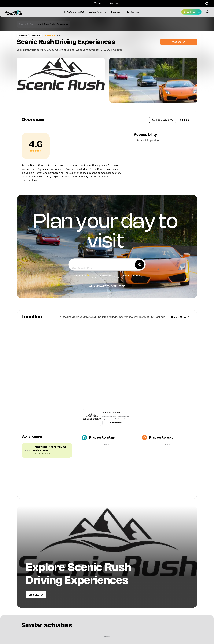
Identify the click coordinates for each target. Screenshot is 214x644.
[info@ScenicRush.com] (185, 123)
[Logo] (13, 12)
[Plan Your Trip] (132, 12)
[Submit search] (207, 12)
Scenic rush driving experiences (53, 24)
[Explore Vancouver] (98, 12)
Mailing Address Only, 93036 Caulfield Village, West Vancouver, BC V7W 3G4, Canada (71, 50)
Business (114, 3)
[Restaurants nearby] (133, 278)
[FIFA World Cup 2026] (74, 12)
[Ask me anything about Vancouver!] (103, 267)
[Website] (179, 42)
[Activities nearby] (107, 278)
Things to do (26, 24)
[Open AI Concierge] (191, 12)
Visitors (98, 3)
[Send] (140, 267)
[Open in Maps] (181, 317)
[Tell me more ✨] (81, 278)
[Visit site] (36, 595)
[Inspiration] (116, 12)
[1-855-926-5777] (163, 123)
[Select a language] (207, 3)
